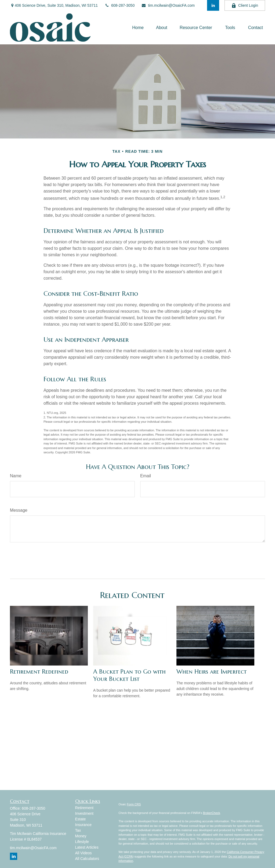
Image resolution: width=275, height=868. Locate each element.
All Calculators (87, 859)
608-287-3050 (120, 5)
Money (81, 836)
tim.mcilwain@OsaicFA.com (168, 5)
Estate (81, 819)
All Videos (84, 853)
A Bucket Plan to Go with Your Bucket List (129, 675)
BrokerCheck (212, 813)
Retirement (84, 808)
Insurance (83, 825)
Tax (78, 830)
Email (146, 476)
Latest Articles (87, 847)
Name (16, 476)
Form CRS (134, 804)
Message (19, 510)
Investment (84, 813)
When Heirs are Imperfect (211, 672)
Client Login (245, 6)
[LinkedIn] (213, 5)
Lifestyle (82, 842)
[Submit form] (24, 558)
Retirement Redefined (39, 672)
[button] (138, 28)
